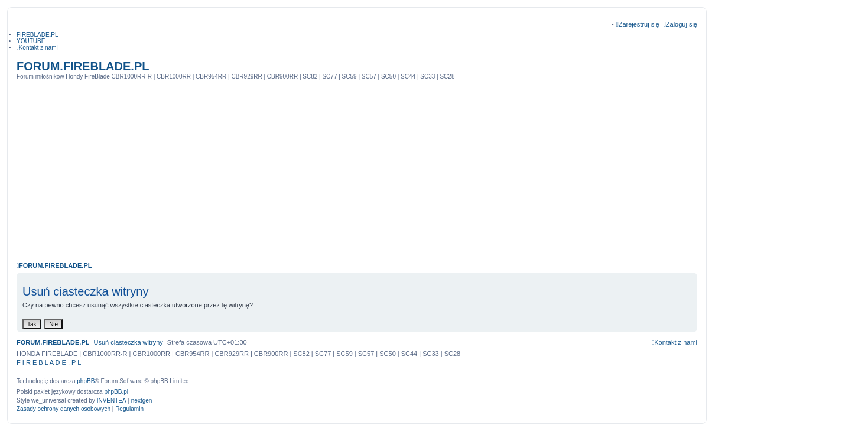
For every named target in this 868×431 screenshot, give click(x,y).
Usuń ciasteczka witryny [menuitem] (128, 342)
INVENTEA (112, 401)
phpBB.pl (116, 392)
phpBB (86, 381)
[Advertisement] (357, 168)
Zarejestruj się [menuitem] (638, 24)
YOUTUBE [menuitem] (31, 41)
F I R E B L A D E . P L (49, 362)
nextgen (142, 401)
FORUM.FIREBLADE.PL (83, 66)
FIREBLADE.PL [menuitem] (38, 35)
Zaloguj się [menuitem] (680, 24)
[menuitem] (37, 48)
